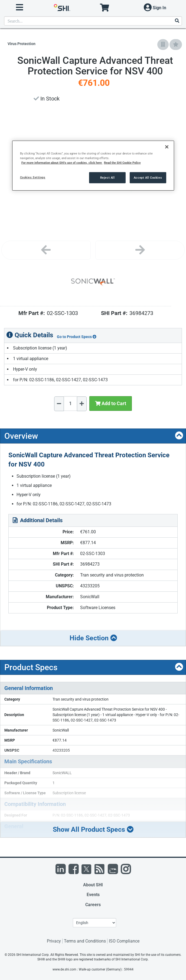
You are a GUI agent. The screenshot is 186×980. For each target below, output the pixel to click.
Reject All (107, 177)
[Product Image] (93, 282)
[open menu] (19, 7)
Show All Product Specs (93, 829)
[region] (93, 166)
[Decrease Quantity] (59, 404)
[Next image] (140, 250)
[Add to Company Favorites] (163, 45)
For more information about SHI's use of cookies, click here (62, 163)
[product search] (93, 21)
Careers (93, 905)
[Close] (167, 147)
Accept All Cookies (148, 177)
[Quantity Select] (70, 404)
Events (93, 895)
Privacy (54, 941)
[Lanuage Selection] (94, 923)
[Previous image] (46, 250)
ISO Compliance (124, 941)
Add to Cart (111, 403)
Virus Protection (22, 44)
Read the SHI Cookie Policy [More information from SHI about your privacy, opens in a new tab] (122, 163)
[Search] (177, 21)
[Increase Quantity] (82, 404)
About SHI (93, 885)
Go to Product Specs (77, 337)
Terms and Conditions (85, 941)
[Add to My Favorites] (176, 45)
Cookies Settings (33, 177)
